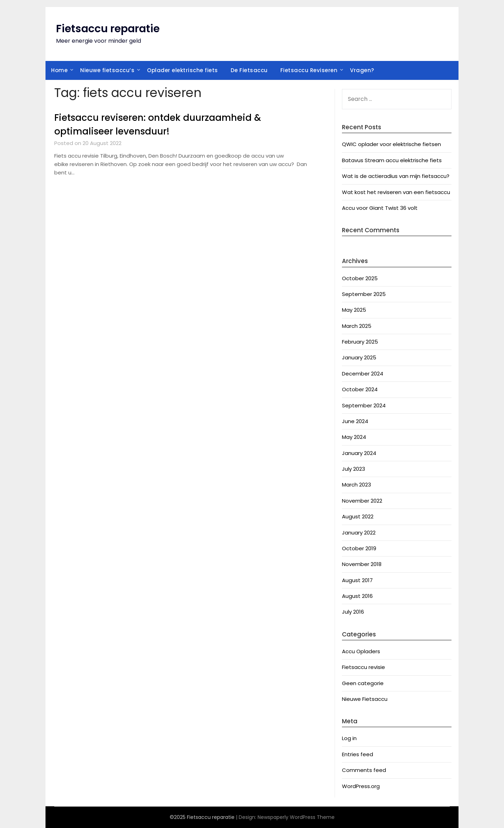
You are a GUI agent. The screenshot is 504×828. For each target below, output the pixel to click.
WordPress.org (361, 786)
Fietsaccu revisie (363, 667)
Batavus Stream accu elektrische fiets (392, 160)
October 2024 (360, 389)
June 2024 (355, 421)
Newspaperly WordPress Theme (296, 817)
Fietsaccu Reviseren (309, 70)
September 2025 (364, 294)
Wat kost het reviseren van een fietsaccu (396, 192)
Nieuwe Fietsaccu (365, 699)
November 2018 (362, 564)
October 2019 (359, 548)
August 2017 (357, 580)
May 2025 (354, 310)
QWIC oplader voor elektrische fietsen (391, 144)
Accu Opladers (361, 651)
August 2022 (358, 516)
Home (59, 70)
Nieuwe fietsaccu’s (107, 70)
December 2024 (363, 374)
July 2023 (353, 469)
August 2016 (357, 596)
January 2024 (359, 453)
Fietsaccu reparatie (108, 29)
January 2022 (359, 533)
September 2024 (364, 405)
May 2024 (354, 437)
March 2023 (356, 485)
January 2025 (359, 357)
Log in (349, 738)
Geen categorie (363, 683)
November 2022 (362, 501)
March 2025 (357, 326)
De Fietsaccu (249, 70)
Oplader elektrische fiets (183, 70)
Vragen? (362, 70)
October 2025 (360, 278)
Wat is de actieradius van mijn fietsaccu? (396, 176)
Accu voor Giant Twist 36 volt (380, 208)
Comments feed (364, 770)
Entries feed (358, 754)
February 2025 (360, 342)
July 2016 (353, 612)
